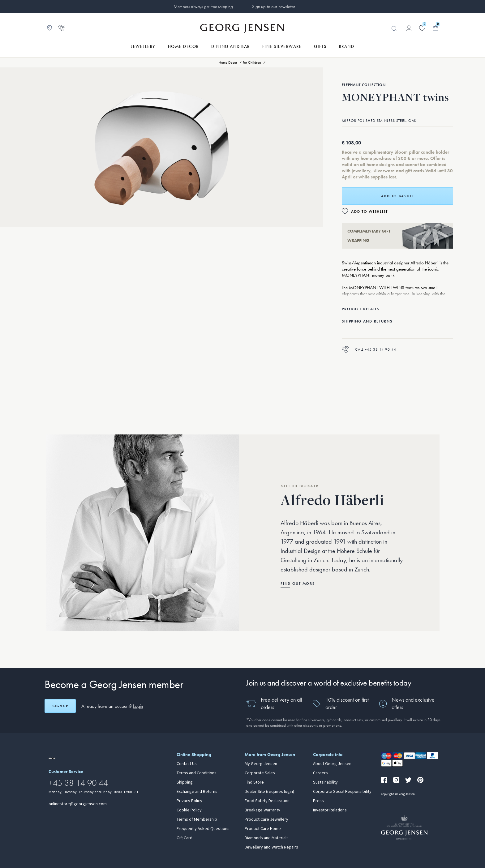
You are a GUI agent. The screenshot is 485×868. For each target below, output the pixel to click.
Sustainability (325, 782)
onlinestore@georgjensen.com (78, 804)
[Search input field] (362, 28)
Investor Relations (330, 810)
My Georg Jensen (261, 764)
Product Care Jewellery (266, 819)
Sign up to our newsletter (273, 6)
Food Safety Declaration (267, 801)
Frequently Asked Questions (203, 829)
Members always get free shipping (203, 6)
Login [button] (138, 706)
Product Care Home (263, 829)
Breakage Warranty (262, 810)
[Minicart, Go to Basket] (436, 28)
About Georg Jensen (332, 764)
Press (318, 801)
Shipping (185, 782)
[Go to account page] (409, 28)
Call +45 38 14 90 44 (369, 349)
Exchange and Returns (197, 792)
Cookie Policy (189, 810)
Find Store (254, 782)
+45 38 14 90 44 (78, 783)
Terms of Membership (197, 819)
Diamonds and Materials (267, 838)
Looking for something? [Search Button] (394, 29)
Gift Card (185, 838)
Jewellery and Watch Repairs (271, 847)
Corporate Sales (260, 773)
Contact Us (187, 764)
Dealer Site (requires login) (269, 792)
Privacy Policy (189, 801)
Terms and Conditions (197, 773)
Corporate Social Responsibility (342, 792)
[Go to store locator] (49, 28)
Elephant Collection (364, 85)
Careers (320, 773)
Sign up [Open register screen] (60, 706)
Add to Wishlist (369, 212)
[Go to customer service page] (62, 28)
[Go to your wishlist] (422, 28)
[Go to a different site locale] (52, 758)
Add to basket (398, 196)
